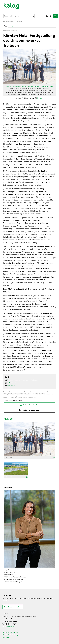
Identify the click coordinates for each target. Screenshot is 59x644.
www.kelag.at (9, 627)
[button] (49, 16)
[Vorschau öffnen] (29, 67)
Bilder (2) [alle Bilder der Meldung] (8, 419)
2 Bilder (40, 98)
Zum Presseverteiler (13, 607)
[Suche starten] (33, 16)
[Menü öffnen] (55, 16)
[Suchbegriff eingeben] (19, 16)
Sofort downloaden (29, 405)
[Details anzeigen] (54, 458)
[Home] (10, 5)
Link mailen (11, 386)
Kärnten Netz (19, 21)
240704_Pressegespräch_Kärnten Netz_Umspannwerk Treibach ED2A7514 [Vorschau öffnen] (29, 86)
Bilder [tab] (12, 26)
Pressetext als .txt (13, 380)
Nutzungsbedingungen (10, 632)
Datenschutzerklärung (10, 635)
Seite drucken (12, 383)
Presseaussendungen (9, 21)
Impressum (6, 637)
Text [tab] (6, 26)
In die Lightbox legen (30, 410)
